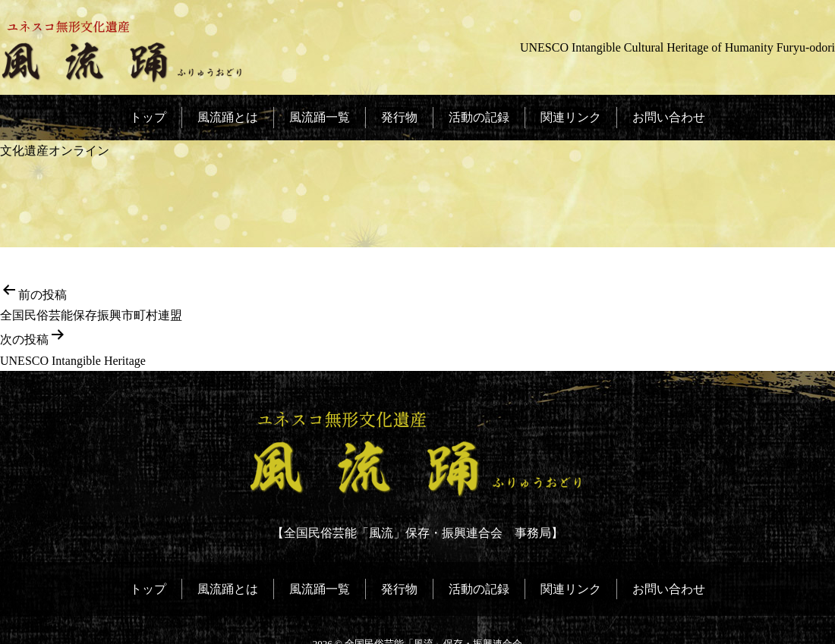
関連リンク (570, 117)
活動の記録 (478, 117)
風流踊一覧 (320, 117)
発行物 (399, 117)
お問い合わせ (667, 117)
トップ (150, 117)
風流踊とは (228, 117)
